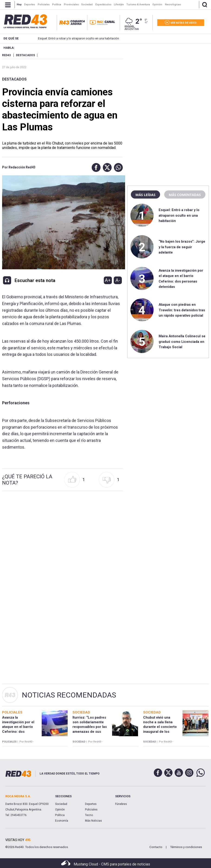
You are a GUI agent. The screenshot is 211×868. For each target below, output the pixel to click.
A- (118, 280)
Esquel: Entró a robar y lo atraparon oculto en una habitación (72, 38)
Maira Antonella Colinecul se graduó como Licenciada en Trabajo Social (182, 342)
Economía (62, 821)
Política (60, 815)
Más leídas (145, 195)
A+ (108, 280)
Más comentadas (185, 195)
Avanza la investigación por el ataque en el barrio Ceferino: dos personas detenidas (18, 727)
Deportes (91, 804)
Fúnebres (121, 804)
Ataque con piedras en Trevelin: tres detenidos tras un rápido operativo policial (182, 310)
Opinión (60, 810)
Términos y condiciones (186, 847)
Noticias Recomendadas (69, 695)
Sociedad (61, 804)
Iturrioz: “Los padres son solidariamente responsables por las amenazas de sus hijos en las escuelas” (90, 727)
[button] (95, 167)
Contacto (156, 847)
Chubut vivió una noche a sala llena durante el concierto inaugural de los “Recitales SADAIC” (160, 727)
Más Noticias (93, 821)
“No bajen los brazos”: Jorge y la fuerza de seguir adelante (182, 247)
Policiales (91, 810)
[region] (168, 82)
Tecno (89, 815)
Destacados (14, 79)
